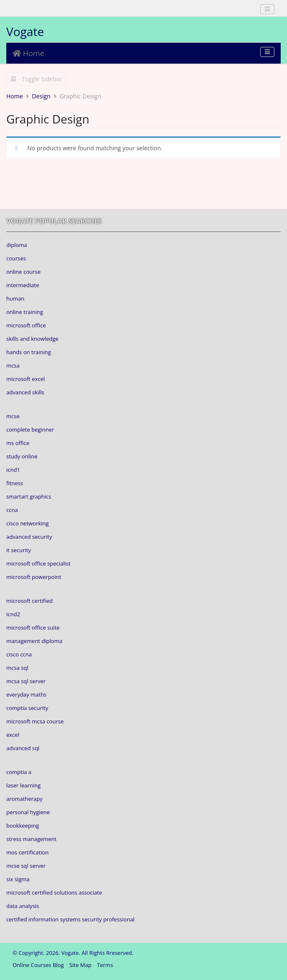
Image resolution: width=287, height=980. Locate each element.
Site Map (81, 965)
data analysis (23, 906)
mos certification (27, 852)
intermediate (23, 285)
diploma (17, 245)
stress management (31, 839)
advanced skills (25, 392)
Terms (105, 965)
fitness (15, 483)
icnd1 (13, 470)
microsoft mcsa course (35, 721)
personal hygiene (28, 812)
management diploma (34, 641)
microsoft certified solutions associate (54, 893)
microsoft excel (26, 379)
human (15, 298)
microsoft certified (30, 601)
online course (23, 272)
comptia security (27, 708)
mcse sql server (26, 866)
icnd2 (13, 614)
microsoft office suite (33, 628)
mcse (13, 416)
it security (19, 550)
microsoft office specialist (38, 563)
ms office (18, 443)
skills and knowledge (32, 339)
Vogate (25, 31)
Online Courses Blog (38, 965)
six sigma (18, 879)
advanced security (29, 537)
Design (41, 96)
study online (22, 456)
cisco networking (27, 523)
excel (13, 735)
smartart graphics (29, 496)
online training (25, 312)
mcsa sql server (26, 681)
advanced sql (23, 748)
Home (28, 53)
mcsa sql (17, 668)
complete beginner (30, 430)
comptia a (19, 772)
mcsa (13, 365)
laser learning (23, 785)
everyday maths (26, 694)
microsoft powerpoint (34, 577)
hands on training (29, 352)
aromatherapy (25, 799)
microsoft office (26, 325)
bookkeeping (23, 826)
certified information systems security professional (70, 919)
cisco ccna (19, 654)
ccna (12, 510)
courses (16, 258)
